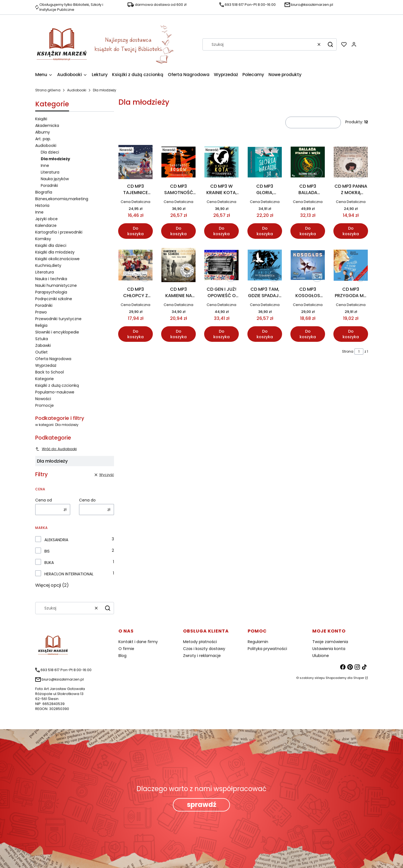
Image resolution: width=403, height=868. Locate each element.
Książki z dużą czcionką (57, 385)
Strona (348, 351)
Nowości (43, 399)
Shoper (359, 678)
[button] (330, 44)
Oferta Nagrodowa (53, 359)
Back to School (50, 372)
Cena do (87, 500)
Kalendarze (46, 225)
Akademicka (47, 126)
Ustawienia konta (329, 649)
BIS (47, 551)
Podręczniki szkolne (54, 299)
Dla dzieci (50, 152)
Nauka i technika (51, 279)
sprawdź (202, 805)
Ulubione (321, 656)
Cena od (44, 500)
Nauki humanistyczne (56, 285)
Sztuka (42, 339)
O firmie (126, 649)
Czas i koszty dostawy (204, 649)
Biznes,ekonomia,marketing (62, 199)
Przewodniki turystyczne (58, 319)
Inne (45, 165)
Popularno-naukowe (55, 392)
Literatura (50, 172)
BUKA (49, 563)
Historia (42, 205)
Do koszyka (135, 231)
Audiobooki (77, 90)
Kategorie (45, 379)
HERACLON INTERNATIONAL (69, 574)
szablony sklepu (312, 678)
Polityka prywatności (267, 649)
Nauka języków (55, 179)
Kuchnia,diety (48, 265)
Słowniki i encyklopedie (57, 332)
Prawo (41, 312)
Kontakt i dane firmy (138, 642)
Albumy (43, 132)
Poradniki (49, 185)
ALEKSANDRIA (56, 540)
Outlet (41, 352)
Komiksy (43, 239)
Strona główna (48, 90)
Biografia (44, 192)
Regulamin (258, 642)
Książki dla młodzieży (55, 252)
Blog (122, 656)
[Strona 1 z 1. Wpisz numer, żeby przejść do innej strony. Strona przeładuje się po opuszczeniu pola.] (359, 352)
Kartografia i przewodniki (59, 232)
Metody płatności (200, 642)
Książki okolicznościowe (57, 259)
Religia (41, 325)
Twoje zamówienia (330, 642)
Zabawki (43, 345)
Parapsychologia (51, 292)
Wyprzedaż (46, 365)
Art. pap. (43, 139)
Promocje (45, 405)
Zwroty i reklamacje (202, 656)
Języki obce (46, 219)
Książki (41, 119)
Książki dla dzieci (51, 245)
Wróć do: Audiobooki (56, 449)
